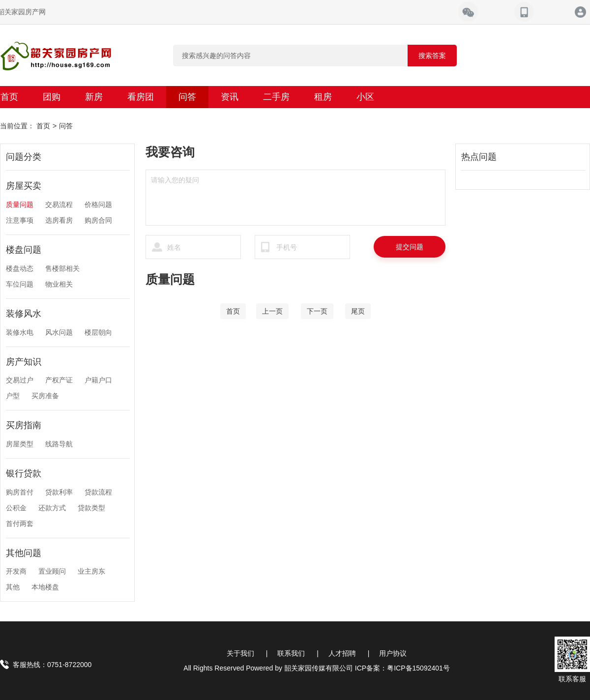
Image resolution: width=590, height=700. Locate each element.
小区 (365, 97)
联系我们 (291, 653)
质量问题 (20, 204)
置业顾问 (52, 571)
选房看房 (59, 220)
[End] (358, 311)
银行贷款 (24, 473)
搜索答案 (432, 56)
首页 (43, 126)
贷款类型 (91, 508)
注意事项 (20, 220)
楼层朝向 (98, 332)
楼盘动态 (20, 268)
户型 (13, 396)
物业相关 (59, 284)
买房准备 (45, 396)
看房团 (141, 97)
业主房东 (91, 571)
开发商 (16, 571)
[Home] (233, 311)
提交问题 (410, 247)
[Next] (317, 311)
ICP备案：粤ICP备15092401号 (402, 668)
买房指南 (24, 425)
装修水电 (20, 332)
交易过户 (20, 380)
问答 (187, 97)
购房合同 (98, 220)
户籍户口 (98, 380)
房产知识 (24, 362)
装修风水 (24, 314)
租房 (323, 97)
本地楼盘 (45, 587)
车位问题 (20, 284)
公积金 (16, 508)
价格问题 (98, 204)
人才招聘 (342, 653)
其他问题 (24, 553)
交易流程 (59, 204)
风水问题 (59, 332)
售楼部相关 (62, 268)
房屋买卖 (24, 186)
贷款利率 (59, 492)
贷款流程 (98, 492)
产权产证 (59, 380)
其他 (13, 587)
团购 (52, 97)
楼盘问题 (24, 250)
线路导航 (59, 444)
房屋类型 (20, 444)
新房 (94, 97)
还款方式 (52, 508)
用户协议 (393, 653)
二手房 (276, 97)
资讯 (230, 97)
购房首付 (20, 492)
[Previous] (272, 311)
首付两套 (20, 524)
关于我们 (240, 653)
